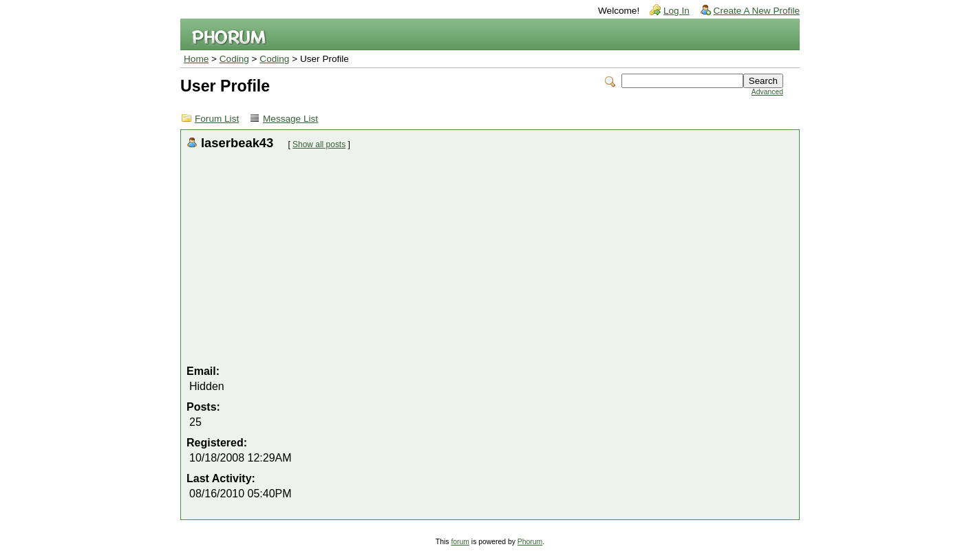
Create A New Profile (757, 11)
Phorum (530, 542)
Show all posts (319, 144)
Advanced (767, 92)
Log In (677, 11)
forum (460, 542)
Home (196, 59)
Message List (290, 119)
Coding (234, 59)
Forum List (217, 119)
